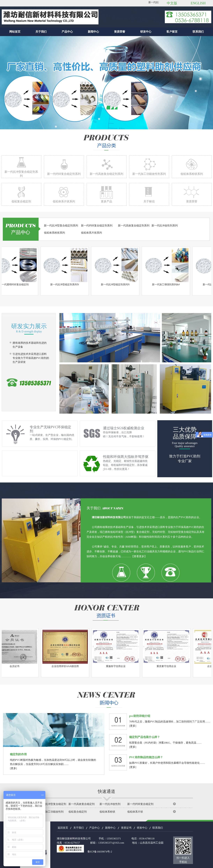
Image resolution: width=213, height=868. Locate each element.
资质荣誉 (120, 32)
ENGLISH (198, 3)
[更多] (133, 726)
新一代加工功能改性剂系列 (149, 174)
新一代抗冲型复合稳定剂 (52, 804)
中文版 (172, 3)
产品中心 (67, 32)
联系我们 (198, 32)
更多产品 (106, 201)
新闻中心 (93, 32)
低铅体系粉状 (107, 812)
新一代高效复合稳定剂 (82, 804)
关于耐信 (149, 201)
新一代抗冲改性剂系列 (165, 226)
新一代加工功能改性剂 (50, 812)
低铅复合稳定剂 (21, 201)
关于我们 (41, 32)
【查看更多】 (139, 556)
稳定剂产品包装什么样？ (145, 737)
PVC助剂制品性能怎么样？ (146, 757)
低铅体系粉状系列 (192, 174)
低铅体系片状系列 (64, 201)
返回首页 (63, 828)
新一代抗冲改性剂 (110, 804)
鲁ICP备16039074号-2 (100, 852)
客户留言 (172, 32)
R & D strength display (29, 331)
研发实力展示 (29, 326)
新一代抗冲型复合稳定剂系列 (61, 226)
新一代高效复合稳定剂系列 (106, 174)
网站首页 (15, 32)
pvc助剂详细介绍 (140, 716)
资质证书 (126, 828)
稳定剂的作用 (18, 754)
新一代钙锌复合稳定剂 (140, 804)
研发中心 (146, 32)
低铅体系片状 (135, 812)
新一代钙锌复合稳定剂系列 (64, 174)
